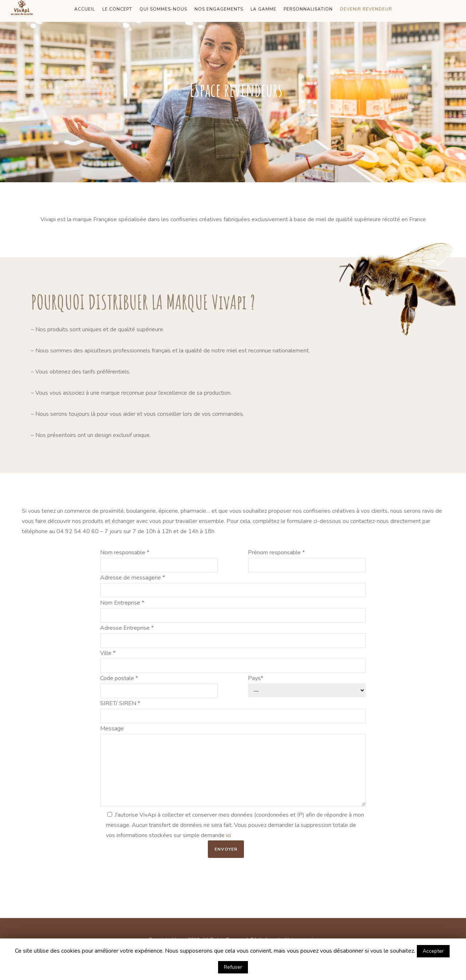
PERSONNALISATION (308, 9)
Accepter (433, 951)
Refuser (233, 967)
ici (228, 835)
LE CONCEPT (117, 9)
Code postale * (159, 686)
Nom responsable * (159, 561)
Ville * (233, 661)
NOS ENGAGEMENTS (219, 9)
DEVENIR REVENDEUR (366, 9)
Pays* (307, 686)
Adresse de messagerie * (233, 586)
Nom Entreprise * (233, 611)
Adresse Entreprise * (233, 636)
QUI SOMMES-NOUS (163, 9)
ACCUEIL (85, 9)
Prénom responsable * (307, 561)
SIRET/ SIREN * (233, 711)
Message (233, 767)
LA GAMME (263, 9)
